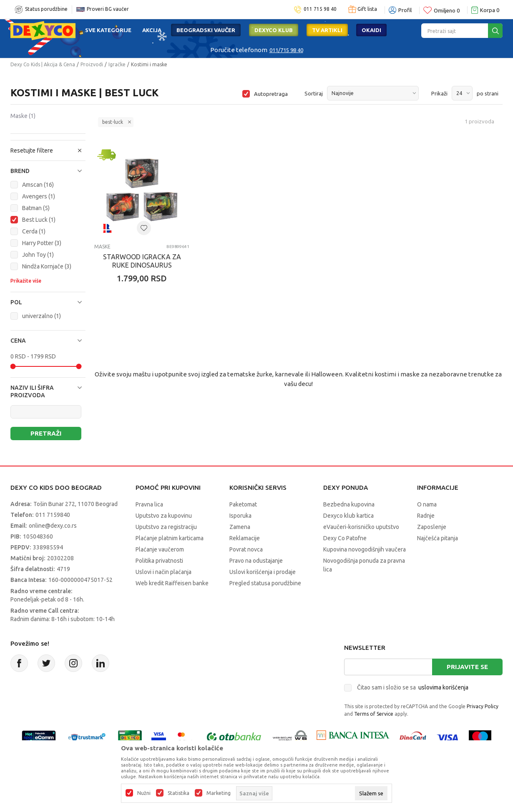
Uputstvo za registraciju (166, 527)
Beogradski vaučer (206, 30)
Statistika (179, 793)
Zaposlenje (432, 527)
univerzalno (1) (41, 316)
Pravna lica (149, 504)
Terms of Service (374, 714)
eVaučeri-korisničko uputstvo (361, 527)
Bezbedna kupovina (349, 504)
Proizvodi (92, 64)
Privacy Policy (483, 706)
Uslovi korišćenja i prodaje (263, 572)
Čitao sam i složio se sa (413, 687)
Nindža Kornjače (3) (47, 266)
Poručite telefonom (239, 50)
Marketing (219, 793)
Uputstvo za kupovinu (164, 516)
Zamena (240, 527)
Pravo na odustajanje (256, 561)
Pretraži (46, 433)
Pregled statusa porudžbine (265, 583)
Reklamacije (245, 538)
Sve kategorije (108, 30)
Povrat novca (246, 549)
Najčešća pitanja (438, 538)
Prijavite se (467, 667)
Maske (23, 116)
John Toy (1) (38, 255)
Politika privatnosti (159, 561)
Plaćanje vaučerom (160, 549)
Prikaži (439, 93)
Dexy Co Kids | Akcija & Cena (43, 64)
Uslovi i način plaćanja (163, 572)
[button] (48, 171)
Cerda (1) (34, 231)
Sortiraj (314, 93)
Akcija (152, 30)
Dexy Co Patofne (345, 538)
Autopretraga (271, 94)
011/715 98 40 (286, 50)
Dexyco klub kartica (348, 516)
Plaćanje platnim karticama (170, 538)
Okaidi (371, 30)
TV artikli (327, 30)
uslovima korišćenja (443, 687)
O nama (427, 504)
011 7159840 (53, 515)
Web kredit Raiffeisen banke (172, 583)
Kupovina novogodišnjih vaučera (365, 549)
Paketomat (243, 504)
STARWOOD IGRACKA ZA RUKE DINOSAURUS (142, 261)
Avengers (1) (39, 196)
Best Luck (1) (39, 220)
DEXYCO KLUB (274, 30)
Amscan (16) (38, 185)
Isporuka (240, 516)
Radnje (426, 516)
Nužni (144, 793)
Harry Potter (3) (42, 243)
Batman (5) (36, 208)
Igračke (117, 64)
